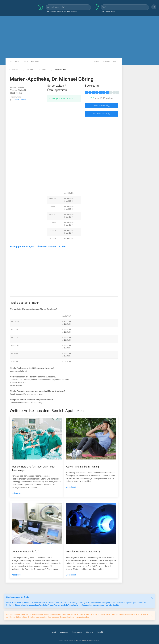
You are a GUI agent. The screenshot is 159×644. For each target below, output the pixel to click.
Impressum (64, 632)
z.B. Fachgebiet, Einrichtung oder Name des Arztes (62, 12)
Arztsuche (35, 62)
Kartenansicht (102, 114)
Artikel (63, 247)
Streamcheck (86, 641)
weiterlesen (17, 493)
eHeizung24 (74, 641)
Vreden (42, 70)
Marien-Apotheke (58, 70)
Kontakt (107, 62)
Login (115, 62)
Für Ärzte (97, 62)
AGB (54, 632)
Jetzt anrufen (102, 106)
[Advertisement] (79, 37)
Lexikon (25, 62)
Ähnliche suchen (47, 247)
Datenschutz (77, 632)
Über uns (89, 632)
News (17, 62)
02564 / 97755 (20, 100)
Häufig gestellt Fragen (22, 247)
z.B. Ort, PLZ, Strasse (109, 12)
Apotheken (28, 70)
